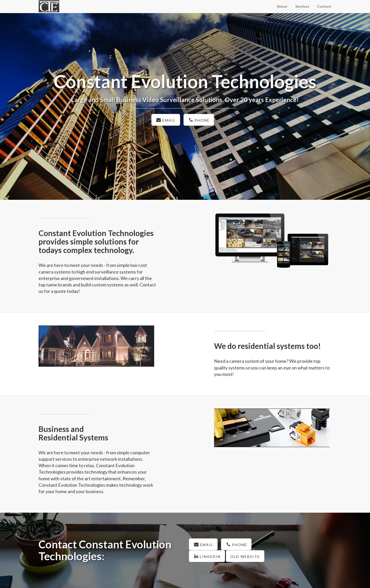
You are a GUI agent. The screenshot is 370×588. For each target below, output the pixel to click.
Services (302, 6)
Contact (324, 6)
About (282, 6)
